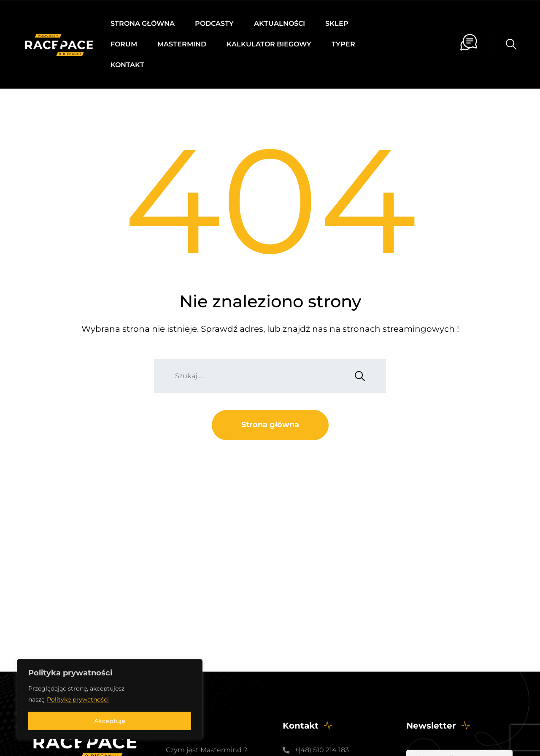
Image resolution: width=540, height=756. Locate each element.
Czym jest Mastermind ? (207, 750)
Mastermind (182, 44)
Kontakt (127, 65)
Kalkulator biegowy (269, 44)
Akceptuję (110, 721)
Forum (124, 44)
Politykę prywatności (78, 699)
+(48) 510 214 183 (322, 750)
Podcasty (214, 23)
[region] (110, 699)
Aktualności (279, 23)
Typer (343, 44)
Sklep (337, 23)
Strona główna (143, 23)
